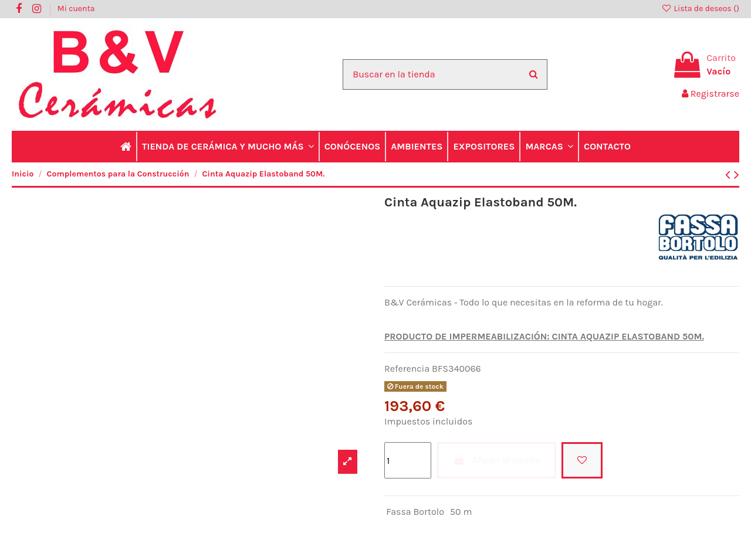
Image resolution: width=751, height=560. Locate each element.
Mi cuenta (76, 9)
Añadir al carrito (497, 460)
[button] (227, 147)
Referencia (407, 369)
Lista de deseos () (700, 9)
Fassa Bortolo (415, 512)
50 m (461, 512)
